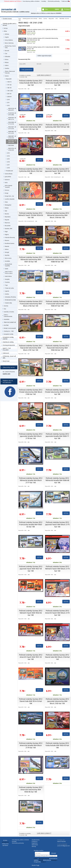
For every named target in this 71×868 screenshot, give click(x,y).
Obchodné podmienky (54, 1)
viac (29, 89)
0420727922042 (61, 842)
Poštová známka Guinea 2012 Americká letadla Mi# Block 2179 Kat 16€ (31, 745)
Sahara (7, 249)
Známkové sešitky (8, 342)
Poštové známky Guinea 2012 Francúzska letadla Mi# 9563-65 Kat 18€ (31, 524)
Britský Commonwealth (10, 328)
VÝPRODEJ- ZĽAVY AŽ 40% (9, 357)
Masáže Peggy (35, 865)
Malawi (7, 208)
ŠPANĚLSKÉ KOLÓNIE (10, 300)
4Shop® (41, 860)
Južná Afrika (8, 177)
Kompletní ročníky (9, 334)
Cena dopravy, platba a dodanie (31, 1)
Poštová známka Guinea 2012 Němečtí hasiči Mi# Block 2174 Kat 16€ (57, 569)
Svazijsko (7, 279)
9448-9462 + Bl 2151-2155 (12, 132)
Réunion (7, 240)
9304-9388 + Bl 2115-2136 (12, 123)
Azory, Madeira (9, 40)
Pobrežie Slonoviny (10, 237)
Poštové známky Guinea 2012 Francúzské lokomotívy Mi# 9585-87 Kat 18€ (57, 304)
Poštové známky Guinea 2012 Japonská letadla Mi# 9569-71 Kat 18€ (57, 436)
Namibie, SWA (9, 229)
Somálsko (7, 261)
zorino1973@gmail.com (63, 846)
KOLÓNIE (6, 325)
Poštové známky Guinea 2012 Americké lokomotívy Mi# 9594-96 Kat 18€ (31, 790)
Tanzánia (7, 282)
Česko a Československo (8, 316)
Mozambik (8, 226)
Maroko (7, 214)
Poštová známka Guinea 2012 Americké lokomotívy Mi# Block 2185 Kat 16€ (31, 127)
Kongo (7, 193)
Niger (6, 232)
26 (22, 77)
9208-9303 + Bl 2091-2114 (12, 119)
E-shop (36, 859)
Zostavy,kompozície (9, 345)
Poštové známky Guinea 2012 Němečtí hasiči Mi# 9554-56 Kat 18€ (31, 613)
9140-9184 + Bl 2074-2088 (12, 114)
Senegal (7, 252)
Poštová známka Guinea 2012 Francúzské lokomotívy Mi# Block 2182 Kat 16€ (31, 304)
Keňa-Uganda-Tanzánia (9, 186)
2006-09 (9, 97)
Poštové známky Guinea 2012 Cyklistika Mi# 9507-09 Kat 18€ (57, 126)
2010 (8, 100)
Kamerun (7, 180)
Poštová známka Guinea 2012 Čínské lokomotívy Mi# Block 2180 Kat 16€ (31, 392)
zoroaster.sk (9, 9)
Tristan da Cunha (9, 288)
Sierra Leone (8, 258)
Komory (7, 190)
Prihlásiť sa (35, 841)
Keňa (6, 183)
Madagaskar (8, 205)
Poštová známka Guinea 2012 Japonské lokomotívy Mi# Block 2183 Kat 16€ (57, 701)
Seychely (7, 255)
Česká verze (66, 1)
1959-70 (9, 82)
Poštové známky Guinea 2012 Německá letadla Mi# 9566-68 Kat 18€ (57, 480)
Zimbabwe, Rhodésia (10, 297)
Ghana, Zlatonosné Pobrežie (10, 72)
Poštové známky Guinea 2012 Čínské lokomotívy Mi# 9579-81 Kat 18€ (57, 392)
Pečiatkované (9, 171)
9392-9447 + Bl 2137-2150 (12, 128)
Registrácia (35, 843)
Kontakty (44, 1)
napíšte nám (6, 374)
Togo (6, 285)
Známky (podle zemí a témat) (9, 24)
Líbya (6, 202)
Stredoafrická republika (8, 265)
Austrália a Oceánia (9, 312)
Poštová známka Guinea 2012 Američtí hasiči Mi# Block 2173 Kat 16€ (57, 613)
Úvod (20, 19)
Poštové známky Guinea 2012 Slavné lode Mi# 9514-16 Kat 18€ (31, 701)
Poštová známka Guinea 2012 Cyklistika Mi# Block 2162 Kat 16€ (31, 171)
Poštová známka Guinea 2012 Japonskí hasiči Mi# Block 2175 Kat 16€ (57, 524)
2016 (8, 162)
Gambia (7, 68)
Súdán (7, 269)
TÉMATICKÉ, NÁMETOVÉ (10, 322)
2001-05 (9, 94)
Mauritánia (8, 217)
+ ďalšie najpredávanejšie (44, 56)
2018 (8, 168)
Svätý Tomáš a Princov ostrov (9, 272)
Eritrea (7, 59)
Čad (6, 54)
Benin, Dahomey (9, 43)
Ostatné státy (8, 303)
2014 (8, 156)
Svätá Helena (8, 276)
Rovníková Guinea (10, 243)
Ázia (5, 309)
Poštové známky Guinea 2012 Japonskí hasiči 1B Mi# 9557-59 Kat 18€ (57, 171)
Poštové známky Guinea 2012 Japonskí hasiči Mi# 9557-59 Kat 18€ (31, 569)
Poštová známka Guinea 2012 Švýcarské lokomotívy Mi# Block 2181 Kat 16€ (31, 348)
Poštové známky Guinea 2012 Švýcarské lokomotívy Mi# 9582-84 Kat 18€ (57, 348)
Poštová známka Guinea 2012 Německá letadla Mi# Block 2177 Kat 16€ (31, 480)
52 (24, 77)
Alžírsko (7, 34)
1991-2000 (10, 91)
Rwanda (7, 246)
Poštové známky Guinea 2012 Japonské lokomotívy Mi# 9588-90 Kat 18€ (57, 259)
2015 (8, 159)
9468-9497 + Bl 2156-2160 (12, 137)
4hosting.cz (54, 860)
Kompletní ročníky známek (8, 338)
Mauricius (7, 223)
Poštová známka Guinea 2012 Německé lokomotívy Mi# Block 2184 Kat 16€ (57, 215)
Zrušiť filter (66, 70)
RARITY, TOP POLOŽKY (7, 349)
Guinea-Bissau (9, 174)
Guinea (7, 76)
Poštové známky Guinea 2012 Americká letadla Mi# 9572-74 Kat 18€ (57, 83)
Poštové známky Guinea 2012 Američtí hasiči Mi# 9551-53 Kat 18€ (31, 657)
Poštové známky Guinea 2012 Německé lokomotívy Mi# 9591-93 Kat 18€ (31, 259)
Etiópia (7, 62)
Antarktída (7, 319)
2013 (8, 153)
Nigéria (7, 235)
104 (26, 77)
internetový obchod (44, 859)
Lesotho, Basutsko (10, 199)
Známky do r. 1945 (9, 331)
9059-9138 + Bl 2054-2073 (12, 109)
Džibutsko (8, 57)
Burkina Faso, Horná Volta (10, 47)
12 (20, 77)
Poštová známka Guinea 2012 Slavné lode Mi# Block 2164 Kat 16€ (57, 657)
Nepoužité (9, 79)
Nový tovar (6, 361)
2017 (8, 165)
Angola (7, 37)
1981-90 (9, 88)
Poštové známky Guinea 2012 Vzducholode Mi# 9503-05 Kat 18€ (57, 745)
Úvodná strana (7, 19)
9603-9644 (11, 145)
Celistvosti (6, 353)
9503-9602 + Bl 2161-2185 (12, 142)
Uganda (7, 291)
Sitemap (34, 846)
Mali (6, 211)
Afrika (5, 31)
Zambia (7, 294)
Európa (6, 28)
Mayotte (7, 220)
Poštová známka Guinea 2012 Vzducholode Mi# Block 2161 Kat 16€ (31, 83)
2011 (8, 103)
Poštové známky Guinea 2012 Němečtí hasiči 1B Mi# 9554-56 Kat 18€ (31, 215)
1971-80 (9, 85)
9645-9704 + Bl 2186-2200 (12, 149)
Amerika (6, 306)
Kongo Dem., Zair (9, 196)
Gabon (7, 65)
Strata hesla (35, 845)
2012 (8, 105)
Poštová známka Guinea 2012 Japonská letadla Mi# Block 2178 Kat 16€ (31, 436)
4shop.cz (43, 862)
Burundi (7, 51)
